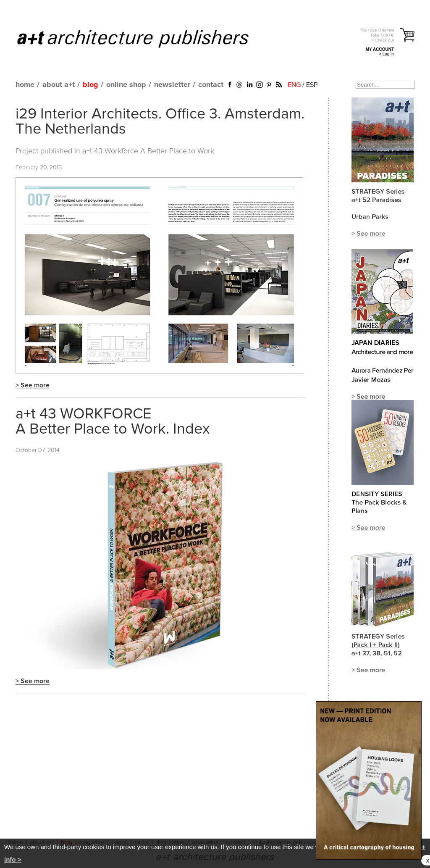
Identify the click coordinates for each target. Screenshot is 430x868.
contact (211, 85)
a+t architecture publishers (143, 38)
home (25, 85)
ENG (294, 85)
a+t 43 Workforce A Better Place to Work (148, 151)
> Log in (386, 54)
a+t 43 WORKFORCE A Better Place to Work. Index (113, 422)
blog (90, 85)
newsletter (172, 85)
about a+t (59, 85)
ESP (312, 85)
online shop (126, 85)
